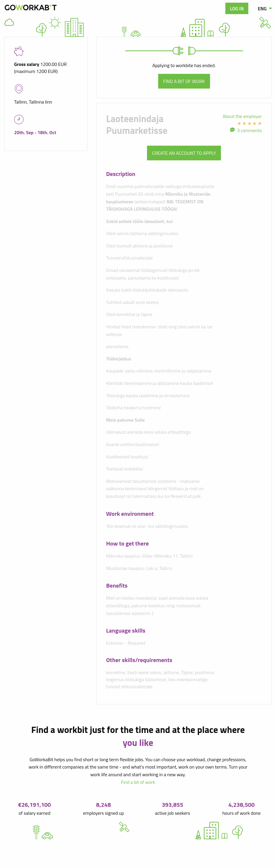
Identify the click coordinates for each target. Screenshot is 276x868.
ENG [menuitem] (262, 9)
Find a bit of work (184, 81)
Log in (237, 9)
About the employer (242, 116)
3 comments (249, 130)
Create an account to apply (184, 153)
